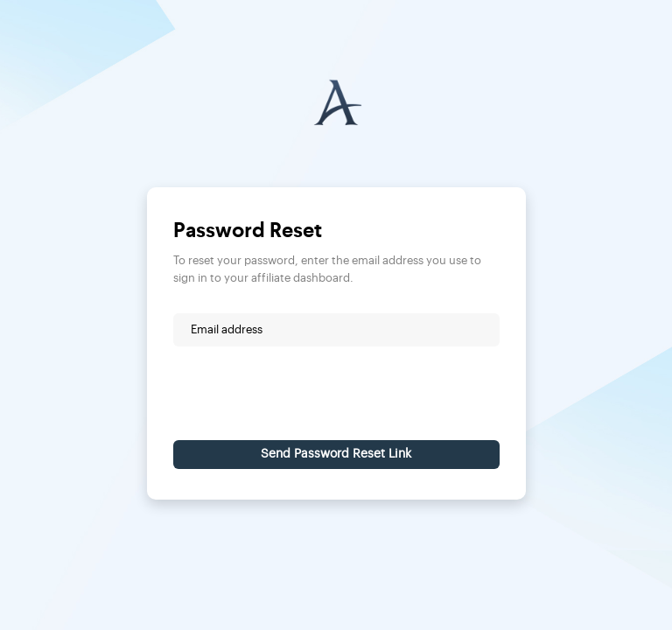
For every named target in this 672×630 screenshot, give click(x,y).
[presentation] (306, 393)
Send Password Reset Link (336, 454)
